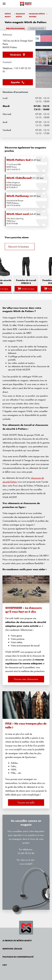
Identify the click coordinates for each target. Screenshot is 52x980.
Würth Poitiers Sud (18, 160)
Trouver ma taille (26, 802)
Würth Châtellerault (19, 178)
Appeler (18, 82)
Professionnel (16, 29)
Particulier (37, 29)
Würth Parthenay (18, 196)
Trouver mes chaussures (26, 679)
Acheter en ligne (26, 289)
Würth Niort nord (18, 214)
